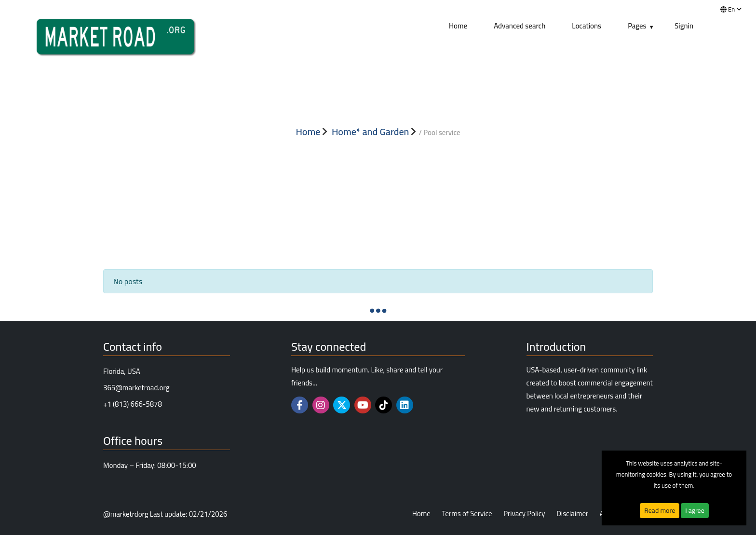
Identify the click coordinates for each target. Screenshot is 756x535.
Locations (587, 26)
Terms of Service (467, 514)
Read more (660, 510)
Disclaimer (572, 514)
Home (458, 26)
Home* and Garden (371, 132)
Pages (637, 26)
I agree (695, 510)
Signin (684, 26)
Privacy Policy (524, 514)
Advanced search (520, 26)
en (731, 9)
